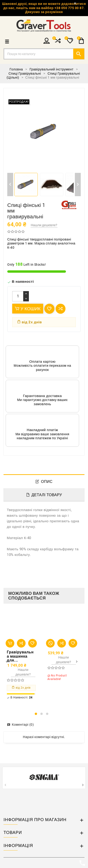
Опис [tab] (47, 482)
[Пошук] (44, 54)
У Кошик (28, 309)
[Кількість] (18, 296)
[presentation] (6, 662)
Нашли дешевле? (44, 225)
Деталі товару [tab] (47, 495)
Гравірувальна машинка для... (20, 656)
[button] (36, 714)
